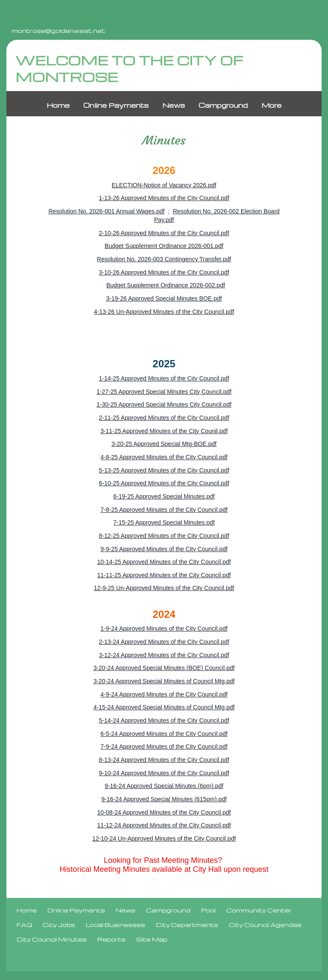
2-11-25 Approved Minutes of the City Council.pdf (164, 418)
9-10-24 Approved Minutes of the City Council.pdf (164, 773)
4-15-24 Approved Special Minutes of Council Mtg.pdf (164, 708)
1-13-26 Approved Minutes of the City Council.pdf (164, 198)
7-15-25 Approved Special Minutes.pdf (164, 523)
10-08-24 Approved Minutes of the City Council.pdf (164, 812)
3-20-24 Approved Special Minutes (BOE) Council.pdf (164, 668)
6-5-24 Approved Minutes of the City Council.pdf (164, 734)
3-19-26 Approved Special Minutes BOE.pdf (164, 298)
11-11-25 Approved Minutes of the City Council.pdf (164, 575)
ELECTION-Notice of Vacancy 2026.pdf (164, 185)
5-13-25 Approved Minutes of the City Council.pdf (164, 470)
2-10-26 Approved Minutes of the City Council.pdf (164, 233)
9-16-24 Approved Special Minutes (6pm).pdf (164, 786)
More (271, 106)
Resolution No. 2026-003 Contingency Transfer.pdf (164, 259)
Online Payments (116, 106)
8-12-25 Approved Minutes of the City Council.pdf (164, 536)
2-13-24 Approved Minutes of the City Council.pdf (164, 642)
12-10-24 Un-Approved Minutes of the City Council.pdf (164, 838)
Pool (208, 910)
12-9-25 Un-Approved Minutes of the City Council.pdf (164, 588)
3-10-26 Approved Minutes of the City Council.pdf (164, 272)
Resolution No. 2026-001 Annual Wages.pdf (106, 211)
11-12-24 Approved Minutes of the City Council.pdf (164, 826)
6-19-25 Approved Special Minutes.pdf (164, 496)
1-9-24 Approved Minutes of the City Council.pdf (164, 629)
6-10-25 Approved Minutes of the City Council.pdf (164, 484)
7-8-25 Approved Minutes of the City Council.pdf (164, 510)
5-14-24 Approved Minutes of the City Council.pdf (164, 720)
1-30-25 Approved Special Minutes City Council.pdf (164, 405)
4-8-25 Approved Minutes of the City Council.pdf (164, 457)
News (174, 106)
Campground (223, 106)
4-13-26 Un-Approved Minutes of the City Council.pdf (164, 312)
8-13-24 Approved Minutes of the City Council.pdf (164, 760)
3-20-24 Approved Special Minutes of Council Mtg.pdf (164, 681)
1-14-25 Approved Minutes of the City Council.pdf (164, 378)
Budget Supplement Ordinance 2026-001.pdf (164, 246)
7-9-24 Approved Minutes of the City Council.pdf (164, 747)
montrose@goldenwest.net (58, 30)
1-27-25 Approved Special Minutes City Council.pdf (164, 392)
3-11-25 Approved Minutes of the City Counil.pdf (164, 431)
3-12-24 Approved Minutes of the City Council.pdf (164, 655)
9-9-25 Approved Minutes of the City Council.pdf (164, 549)
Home (58, 106)
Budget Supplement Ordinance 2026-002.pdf (166, 286)
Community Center (259, 910)
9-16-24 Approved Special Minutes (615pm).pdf (164, 799)
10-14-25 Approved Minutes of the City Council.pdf (164, 562)
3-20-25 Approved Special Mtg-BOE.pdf (164, 444)
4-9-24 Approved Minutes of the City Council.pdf (164, 694)
